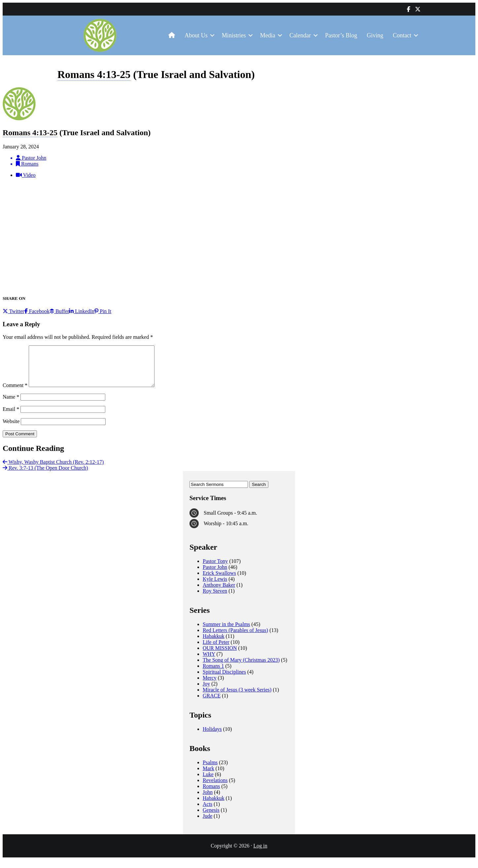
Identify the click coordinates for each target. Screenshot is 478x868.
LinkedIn (82, 311)
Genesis (211, 818)
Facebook (37, 311)
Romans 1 (213, 674)
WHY (209, 662)
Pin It (103, 311)
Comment (15, 393)
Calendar (300, 35)
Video (26, 175)
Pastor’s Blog (341, 35)
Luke (208, 782)
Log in (260, 854)
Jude (207, 824)
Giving (375, 35)
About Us (196, 35)
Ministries (234, 35)
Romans (211, 794)
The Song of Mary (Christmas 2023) (241, 668)
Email (11, 417)
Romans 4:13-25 (94, 74)
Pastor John (215, 575)
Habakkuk (214, 644)
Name (11, 405)
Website (11, 429)
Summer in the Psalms (226, 632)
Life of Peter (216, 650)
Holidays (212, 737)
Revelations (215, 788)
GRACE (212, 704)
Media (268, 35)
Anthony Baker (219, 593)
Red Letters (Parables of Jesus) (235, 638)
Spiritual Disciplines (224, 680)
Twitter (14, 311)
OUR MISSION (220, 656)
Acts (207, 812)
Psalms (210, 770)
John (208, 800)
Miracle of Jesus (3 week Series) (237, 698)
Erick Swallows (219, 581)
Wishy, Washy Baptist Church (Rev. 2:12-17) (53, 470)
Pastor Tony (215, 569)
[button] (212, 36)
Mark (208, 776)
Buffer (59, 311)
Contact (402, 35)
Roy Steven (215, 599)
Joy (206, 692)
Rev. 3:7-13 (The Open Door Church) (45, 476)
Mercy (210, 686)
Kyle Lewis (215, 587)
